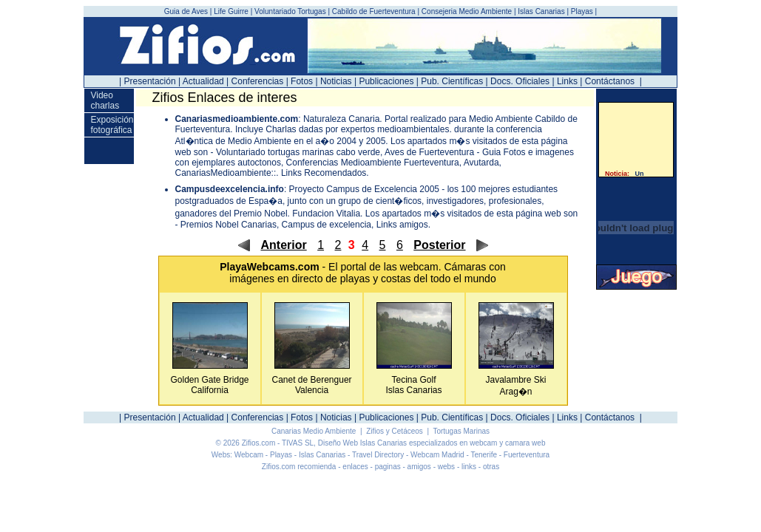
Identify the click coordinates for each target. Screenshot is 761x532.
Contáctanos (610, 81)
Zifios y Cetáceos (395, 431)
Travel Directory (378, 455)
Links (567, 81)
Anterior (283, 245)
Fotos (302, 81)
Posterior (439, 245)
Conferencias (258, 81)
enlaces (355, 467)
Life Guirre (232, 11)
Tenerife (484, 455)
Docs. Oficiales (520, 81)
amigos (419, 467)
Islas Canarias (541, 11)
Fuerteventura (527, 455)
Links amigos (402, 225)
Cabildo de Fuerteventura (374, 11)
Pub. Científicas (452, 81)
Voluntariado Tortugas (290, 11)
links (469, 467)
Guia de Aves (187, 11)
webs (446, 467)
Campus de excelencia (327, 225)
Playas (582, 11)
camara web (525, 443)
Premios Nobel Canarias (229, 225)
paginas (388, 467)
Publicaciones (386, 81)
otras (491, 467)
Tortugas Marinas (461, 431)
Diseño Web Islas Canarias (362, 443)
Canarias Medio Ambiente (315, 431)
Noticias (336, 81)
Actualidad (203, 81)
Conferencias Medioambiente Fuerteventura (373, 163)
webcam (419, 267)
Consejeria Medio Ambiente (467, 11)
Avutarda (481, 163)
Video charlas (105, 100)
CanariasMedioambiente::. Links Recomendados (271, 173)
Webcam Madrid (437, 455)
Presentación (150, 81)
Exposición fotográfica (112, 125)
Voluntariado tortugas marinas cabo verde (298, 152)
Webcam (249, 455)
